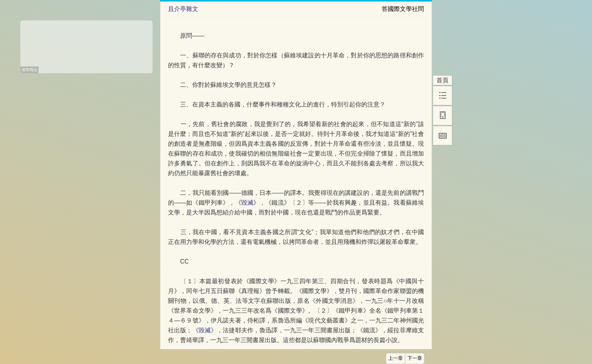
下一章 (415, 358)
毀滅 (247, 203)
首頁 (442, 80)
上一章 (395, 358)
